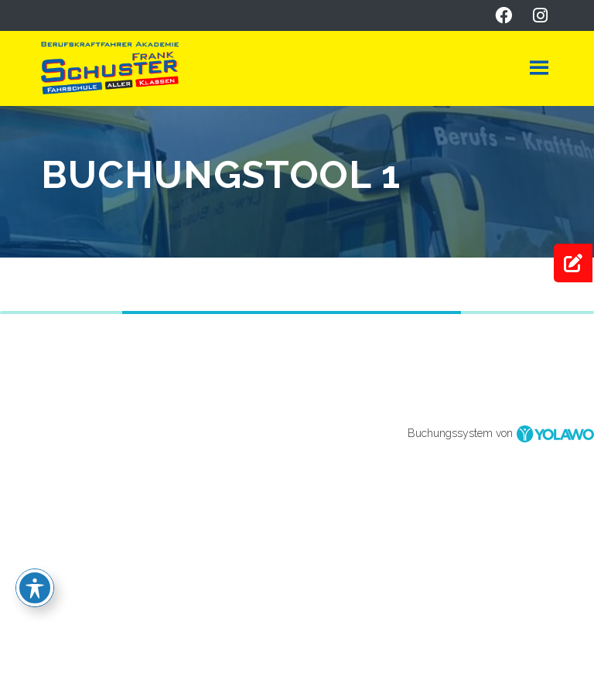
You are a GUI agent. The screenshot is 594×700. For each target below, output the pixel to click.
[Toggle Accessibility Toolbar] (35, 588)
